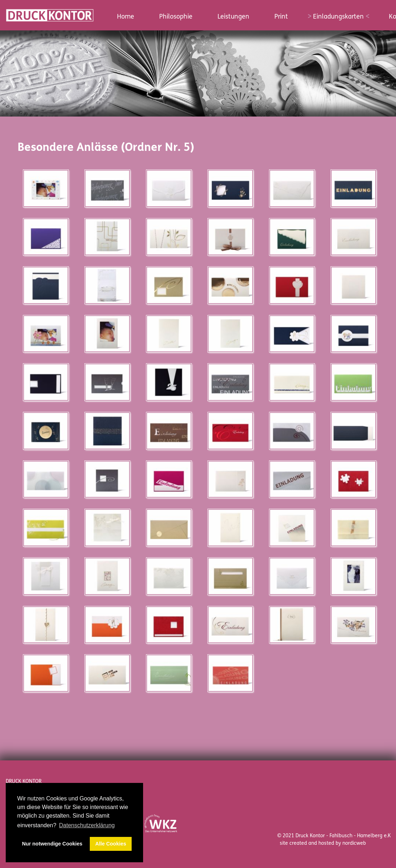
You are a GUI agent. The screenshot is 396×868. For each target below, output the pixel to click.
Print (281, 16)
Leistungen (233, 16)
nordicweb (354, 843)
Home (126, 16)
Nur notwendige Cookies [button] (52, 844)
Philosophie (176, 16)
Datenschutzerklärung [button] (87, 825)
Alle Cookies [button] (111, 844)
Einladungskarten (338, 16)
